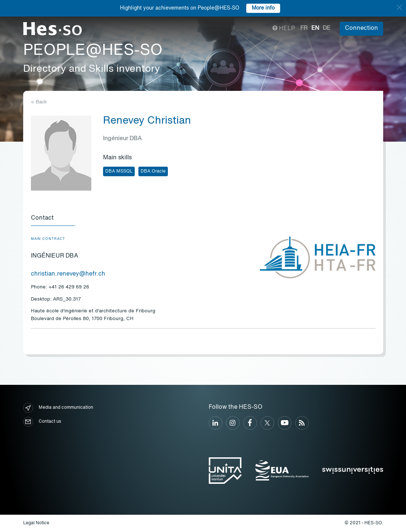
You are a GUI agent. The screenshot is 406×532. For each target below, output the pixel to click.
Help (284, 29)
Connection (361, 28)
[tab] (53, 219)
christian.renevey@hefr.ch (68, 274)
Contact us (42, 422)
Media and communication (58, 408)
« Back (39, 102)
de (327, 28)
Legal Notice (36, 523)
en (315, 28)
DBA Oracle (153, 171)
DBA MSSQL (119, 171)
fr (304, 28)
